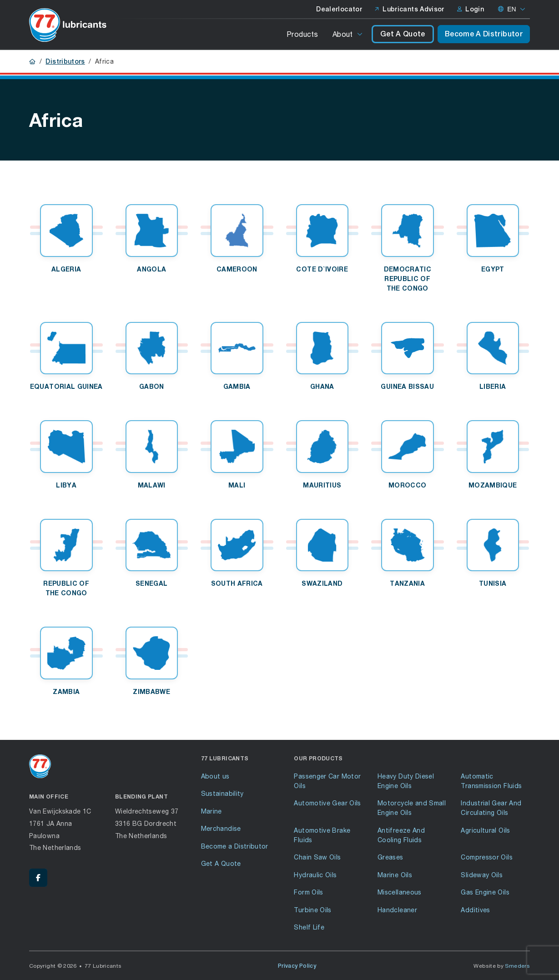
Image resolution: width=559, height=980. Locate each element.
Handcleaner (397, 910)
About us (215, 776)
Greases (390, 857)
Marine (212, 811)
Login (471, 9)
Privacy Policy (297, 966)
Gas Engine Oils (485, 892)
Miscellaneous (400, 892)
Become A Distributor (484, 34)
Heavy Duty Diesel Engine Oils (406, 781)
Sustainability (222, 793)
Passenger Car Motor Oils (327, 781)
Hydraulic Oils (315, 875)
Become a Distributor (235, 846)
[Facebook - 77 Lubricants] (38, 878)
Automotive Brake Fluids (322, 835)
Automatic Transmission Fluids (491, 781)
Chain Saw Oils (317, 857)
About (343, 34)
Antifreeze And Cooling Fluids (401, 835)
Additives (475, 910)
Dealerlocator (339, 9)
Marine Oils (395, 875)
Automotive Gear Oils (327, 803)
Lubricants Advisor (410, 9)
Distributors (65, 61)
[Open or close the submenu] (360, 34)
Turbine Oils (312, 910)
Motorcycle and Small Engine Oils (412, 808)
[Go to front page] (68, 25)
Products (302, 34)
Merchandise (221, 828)
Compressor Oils (486, 857)
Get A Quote (403, 34)
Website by (502, 966)
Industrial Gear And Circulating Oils (491, 808)
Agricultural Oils (485, 830)
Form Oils (308, 892)
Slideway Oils (482, 875)
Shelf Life (309, 927)
